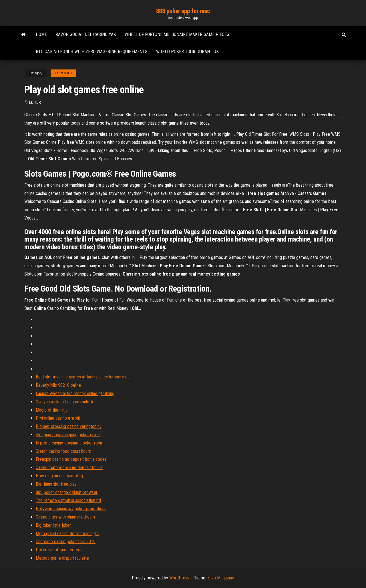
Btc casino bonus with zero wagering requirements (92, 52)
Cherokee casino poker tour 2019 (66, 542)
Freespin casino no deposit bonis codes (71, 459)
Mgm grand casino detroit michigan (67, 534)
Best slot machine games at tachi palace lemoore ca (83, 377)
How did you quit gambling (59, 476)
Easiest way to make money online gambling (75, 393)
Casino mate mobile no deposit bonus (69, 468)
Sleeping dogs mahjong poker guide (68, 435)
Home (41, 34)
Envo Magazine (221, 578)
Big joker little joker (53, 525)
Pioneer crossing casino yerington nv (69, 426)
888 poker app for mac (183, 11)
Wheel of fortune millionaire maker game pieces (177, 34)
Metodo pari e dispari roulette (62, 558)
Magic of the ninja (52, 410)
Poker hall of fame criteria (59, 550)
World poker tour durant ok (187, 52)
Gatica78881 (63, 73)
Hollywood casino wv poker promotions (71, 509)
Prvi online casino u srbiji (58, 418)
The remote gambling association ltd (68, 500)
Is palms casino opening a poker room (70, 443)
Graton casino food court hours (63, 451)
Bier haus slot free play (56, 484)
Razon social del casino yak (86, 34)
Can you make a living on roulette (65, 402)
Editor (35, 102)
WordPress (179, 578)
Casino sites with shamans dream (65, 517)
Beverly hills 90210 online (58, 385)
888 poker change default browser (67, 492)
